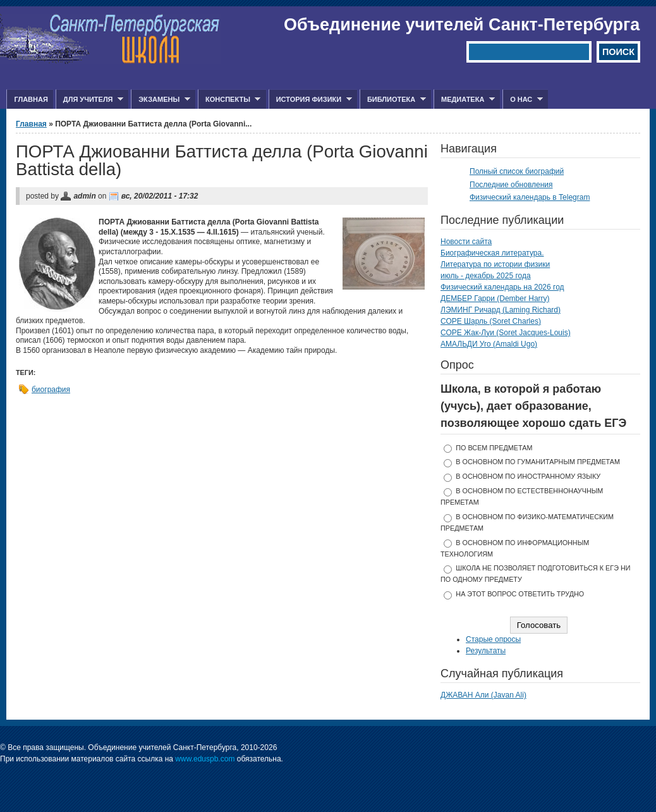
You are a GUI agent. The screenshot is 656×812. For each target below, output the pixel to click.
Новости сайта (466, 242)
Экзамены (161, 100)
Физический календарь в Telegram (530, 197)
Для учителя (89, 100)
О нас (523, 100)
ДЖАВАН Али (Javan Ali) (483, 695)
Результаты (486, 651)
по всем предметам (494, 448)
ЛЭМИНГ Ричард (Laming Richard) (501, 310)
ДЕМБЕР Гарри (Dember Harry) (495, 298)
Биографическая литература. (492, 253)
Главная (31, 99)
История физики (310, 100)
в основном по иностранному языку (528, 476)
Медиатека (464, 100)
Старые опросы (493, 639)
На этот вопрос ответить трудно (520, 594)
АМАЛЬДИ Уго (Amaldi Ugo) (489, 344)
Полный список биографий (517, 171)
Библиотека (393, 100)
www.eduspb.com (205, 759)
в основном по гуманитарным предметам (538, 462)
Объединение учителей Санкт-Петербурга (462, 25)
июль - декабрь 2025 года (486, 276)
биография (51, 390)
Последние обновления (511, 185)
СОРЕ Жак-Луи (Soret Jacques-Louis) (506, 333)
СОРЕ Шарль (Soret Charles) (491, 321)
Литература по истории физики (495, 264)
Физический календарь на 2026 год (502, 287)
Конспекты (229, 100)
